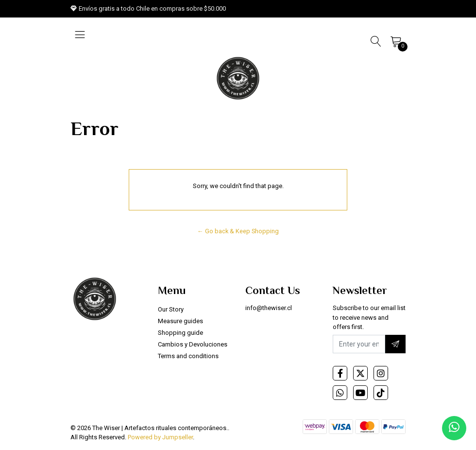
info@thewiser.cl (269, 308)
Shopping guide (180, 333)
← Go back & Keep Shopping (238, 231)
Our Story (171, 309)
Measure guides (180, 321)
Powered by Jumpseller (160, 437)
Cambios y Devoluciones (193, 344)
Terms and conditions (188, 356)
